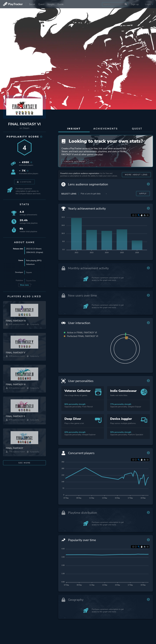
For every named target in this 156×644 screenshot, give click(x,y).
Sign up (135, 4)
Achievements (106, 129)
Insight (51, 4)
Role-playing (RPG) (34, 261)
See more (24, 463)
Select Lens (69, 199)
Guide (60, 4)
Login (149, 4)
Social (32, 4)
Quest (41, 4)
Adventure (30, 265)
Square (29, 273)
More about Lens (136, 180)
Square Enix (31, 281)
